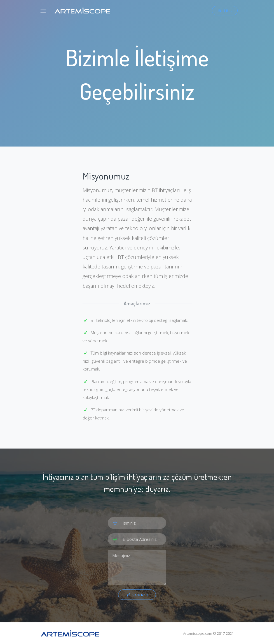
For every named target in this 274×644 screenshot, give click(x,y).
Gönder (137, 595)
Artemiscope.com (198, 633)
